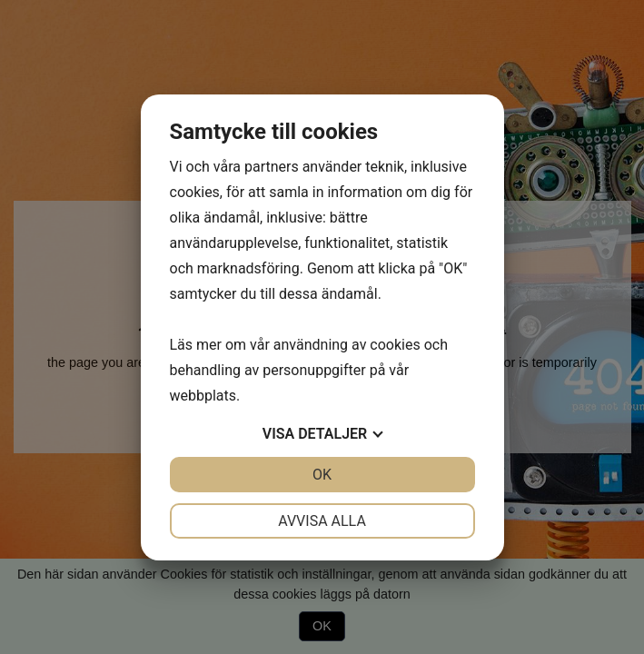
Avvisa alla (322, 521)
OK (322, 475)
